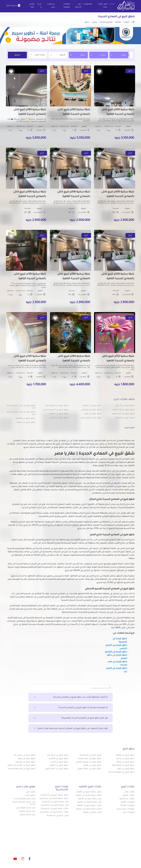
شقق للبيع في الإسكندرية (91, 755)
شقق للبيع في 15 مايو (125, 406)
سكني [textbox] (103, 55)
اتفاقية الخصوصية (52, 851)
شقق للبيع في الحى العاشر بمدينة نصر (21, 413)
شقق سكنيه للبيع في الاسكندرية (55, 795)
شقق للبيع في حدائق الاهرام (90, 769)
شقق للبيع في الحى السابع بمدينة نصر (21, 407)
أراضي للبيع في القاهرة (92, 812)
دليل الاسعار (78, 6)
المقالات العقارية (66, 6)
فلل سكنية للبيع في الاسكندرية (55, 802)
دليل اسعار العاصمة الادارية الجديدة (24, 803)
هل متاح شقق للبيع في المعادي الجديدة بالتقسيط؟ (70, 718)
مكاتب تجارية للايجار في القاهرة (89, 809)
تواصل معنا (32, 6)
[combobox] (119, 55)
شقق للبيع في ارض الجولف (123, 414)
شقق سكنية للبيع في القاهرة (89, 792)
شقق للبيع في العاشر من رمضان (21, 765)
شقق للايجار (30, 795)
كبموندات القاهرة (128, 802)
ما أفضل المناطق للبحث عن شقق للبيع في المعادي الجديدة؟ (70, 697)
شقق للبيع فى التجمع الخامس (89, 762)
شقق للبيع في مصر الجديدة (90, 759)
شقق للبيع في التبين (93, 414)
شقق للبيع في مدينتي (125, 759)
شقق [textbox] (83, 55)
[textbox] (130, 55)
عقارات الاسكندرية (127, 799)
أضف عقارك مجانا (103, 6)
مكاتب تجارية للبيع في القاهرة (89, 806)
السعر (58, 55)
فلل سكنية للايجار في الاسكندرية (55, 805)
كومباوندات (88, 4)
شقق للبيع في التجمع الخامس (56, 410)
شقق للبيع (31, 792)
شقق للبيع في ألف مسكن (123, 410)
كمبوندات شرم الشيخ (126, 809)
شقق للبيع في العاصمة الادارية (122, 772)
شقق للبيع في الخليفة (26, 422)
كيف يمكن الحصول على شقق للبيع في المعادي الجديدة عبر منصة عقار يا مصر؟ (70, 729)
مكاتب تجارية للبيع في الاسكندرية (55, 809)
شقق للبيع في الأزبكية (125, 418)
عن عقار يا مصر (51, 6)
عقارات (112, 4)
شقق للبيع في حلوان (126, 769)
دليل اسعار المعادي (27, 811)
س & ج (40, 6)
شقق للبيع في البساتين (91, 410)
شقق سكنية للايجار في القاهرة (89, 795)
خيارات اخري (38, 55)
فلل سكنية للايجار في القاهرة (89, 802)
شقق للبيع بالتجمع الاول (91, 418)
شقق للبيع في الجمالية (59, 414)
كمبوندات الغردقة (127, 806)
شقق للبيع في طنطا (126, 762)
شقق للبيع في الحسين (59, 418)
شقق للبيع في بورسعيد (25, 762)
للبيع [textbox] (124, 55)
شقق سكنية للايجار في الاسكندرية (54, 799)
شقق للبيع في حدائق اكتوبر (57, 769)
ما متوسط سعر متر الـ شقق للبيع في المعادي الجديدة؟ (70, 708)
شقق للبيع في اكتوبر (27, 759)
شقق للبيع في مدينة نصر (58, 755)
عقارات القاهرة (129, 795)
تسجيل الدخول (14, 5)
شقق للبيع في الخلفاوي (25, 418)
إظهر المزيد (129, 428)
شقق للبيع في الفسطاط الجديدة (22, 769)
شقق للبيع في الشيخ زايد (25, 755)
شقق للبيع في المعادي (59, 759)
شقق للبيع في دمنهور (59, 765)
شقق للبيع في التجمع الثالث (57, 406)
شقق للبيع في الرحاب (59, 762)
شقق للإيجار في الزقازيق (116, 652)
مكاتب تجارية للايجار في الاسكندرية (54, 812)
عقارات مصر (130, 792)
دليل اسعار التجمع (28, 815)
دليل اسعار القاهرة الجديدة (25, 799)
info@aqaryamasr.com (26, 847)
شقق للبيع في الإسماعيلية (123, 765)
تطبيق (17, 55)
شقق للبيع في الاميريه (92, 406)
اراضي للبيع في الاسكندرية (58, 816)
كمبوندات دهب (128, 812)
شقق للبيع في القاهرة (125, 755)
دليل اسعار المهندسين (26, 808)
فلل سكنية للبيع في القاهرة (90, 799)
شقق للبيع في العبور (93, 765)
